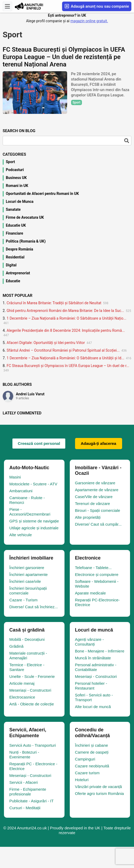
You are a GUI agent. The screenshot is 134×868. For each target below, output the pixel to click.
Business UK (16, 178)
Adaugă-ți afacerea (99, 443)
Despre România (19, 249)
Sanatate (13, 209)
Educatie (13, 281)
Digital (11, 265)
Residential (15, 257)
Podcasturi (15, 170)
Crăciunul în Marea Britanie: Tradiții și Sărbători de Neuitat (54, 303)
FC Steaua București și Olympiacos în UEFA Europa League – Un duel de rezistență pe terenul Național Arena (64, 57)
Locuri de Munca (20, 202)
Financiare (15, 233)
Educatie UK (16, 225)
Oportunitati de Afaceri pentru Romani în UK (42, 194)
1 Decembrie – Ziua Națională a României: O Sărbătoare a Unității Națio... (66, 318)
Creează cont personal (39, 443)
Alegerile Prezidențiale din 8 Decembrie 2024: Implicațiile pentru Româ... (66, 330)
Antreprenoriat (18, 273)
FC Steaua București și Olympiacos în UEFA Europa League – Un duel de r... (68, 366)
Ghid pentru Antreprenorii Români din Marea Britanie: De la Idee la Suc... (65, 311)
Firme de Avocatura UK (25, 217)
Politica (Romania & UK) (26, 241)
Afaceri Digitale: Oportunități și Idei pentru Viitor (46, 343)
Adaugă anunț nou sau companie (97, 6)
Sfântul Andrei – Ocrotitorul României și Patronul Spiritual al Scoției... (63, 350)
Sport (10, 162)
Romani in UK (17, 186)
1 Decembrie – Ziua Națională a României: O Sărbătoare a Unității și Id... (65, 358)
